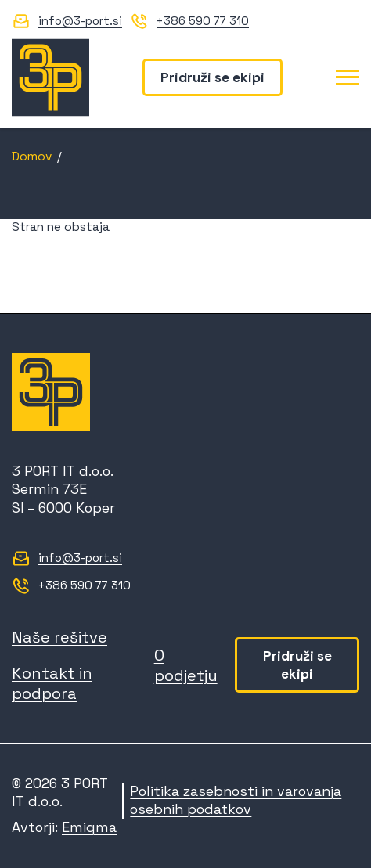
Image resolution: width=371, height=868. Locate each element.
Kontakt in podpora (52, 683)
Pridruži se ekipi (213, 77)
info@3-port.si (80, 21)
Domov (32, 157)
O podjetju (186, 665)
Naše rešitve (59, 637)
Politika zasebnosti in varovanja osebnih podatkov (236, 800)
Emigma (89, 827)
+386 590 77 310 (203, 21)
